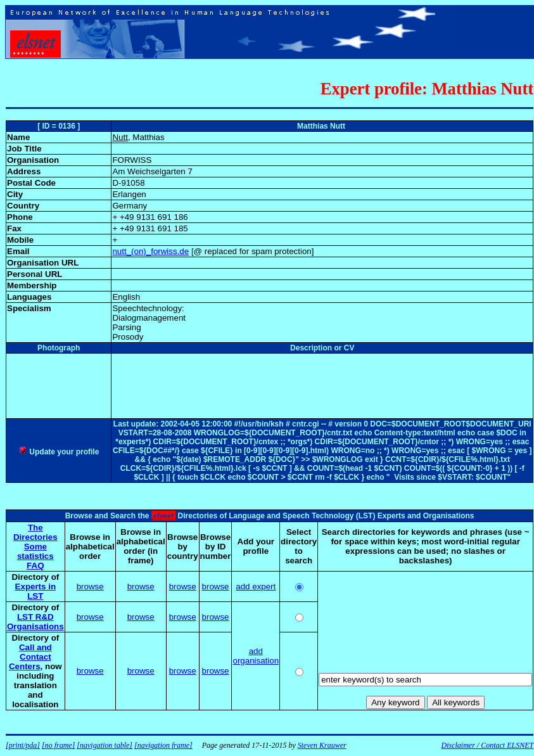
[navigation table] (105, 745)
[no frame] (58, 745)
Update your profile (59, 452)
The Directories (35, 532)
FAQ (35, 566)
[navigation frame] (163, 745)
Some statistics (35, 551)
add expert (256, 586)
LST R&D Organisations (35, 622)
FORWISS (132, 160)
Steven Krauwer (322, 745)
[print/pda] (23, 745)
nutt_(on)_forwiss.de (150, 251)
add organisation (256, 656)
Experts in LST (35, 591)
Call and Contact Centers (30, 657)
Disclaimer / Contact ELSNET (487, 745)
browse (90, 586)
